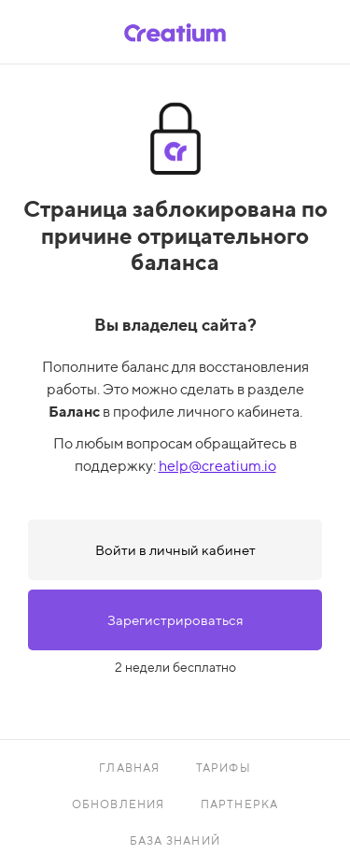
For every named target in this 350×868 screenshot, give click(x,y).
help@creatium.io (217, 466)
